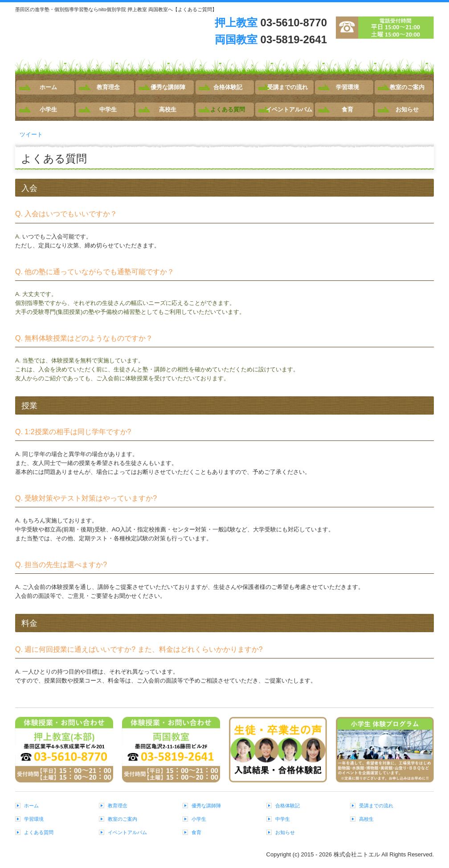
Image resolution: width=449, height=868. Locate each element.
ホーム (48, 87)
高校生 (168, 109)
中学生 (108, 109)
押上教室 (236, 23)
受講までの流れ (288, 87)
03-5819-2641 (294, 39)
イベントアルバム (289, 109)
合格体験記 (228, 87)
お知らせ (407, 109)
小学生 (48, 109)
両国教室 (236, 39)
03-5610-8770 (294, 23)
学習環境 (347, 87)
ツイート (31, 134)
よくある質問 (228, 109)
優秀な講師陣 (168, 87)
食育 (347, 109)
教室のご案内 (407, 87)
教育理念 (108, 87)
